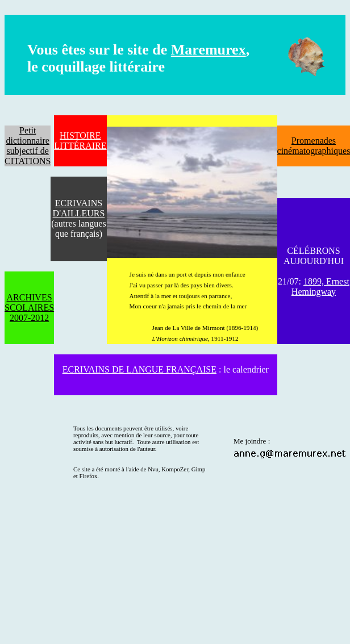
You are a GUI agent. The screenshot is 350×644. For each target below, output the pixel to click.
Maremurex (209, 50)
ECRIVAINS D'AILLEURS (79, 208)
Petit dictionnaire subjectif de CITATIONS (28, 146)
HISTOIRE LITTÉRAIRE (80, 141)
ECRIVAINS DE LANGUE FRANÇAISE (139, 369)
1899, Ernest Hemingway (320, 287)
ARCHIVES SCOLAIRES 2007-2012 (29, 308)
